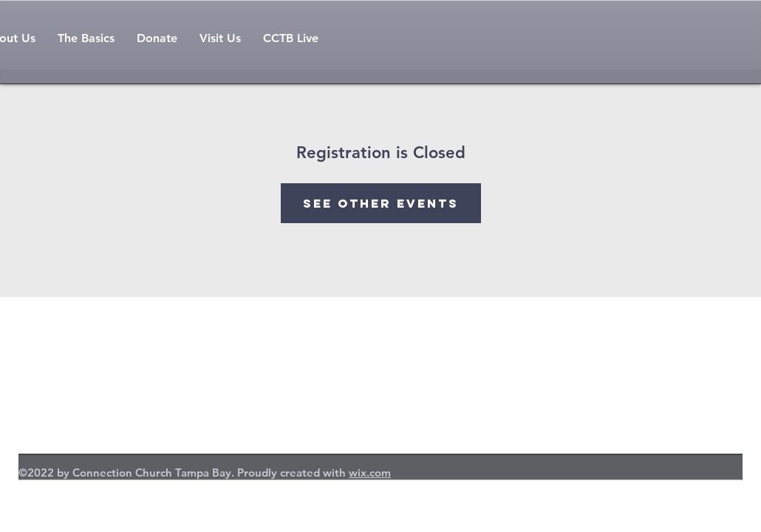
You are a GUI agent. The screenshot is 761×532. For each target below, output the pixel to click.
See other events (381, 203)
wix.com (370, 473)
